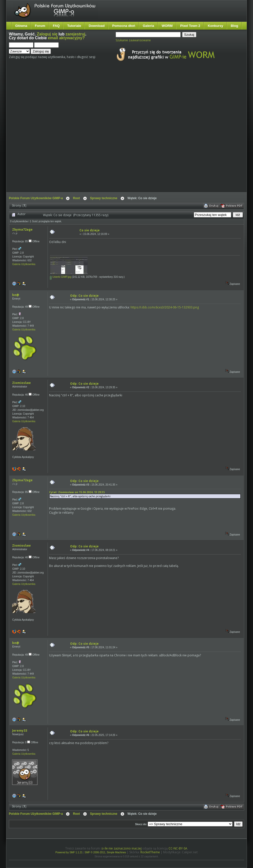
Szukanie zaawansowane (133, 40)
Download (97, 26)
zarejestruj (75, 34)
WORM (167, 26)
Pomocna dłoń (124, 26)
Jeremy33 (20, 731)
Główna (21, 26)
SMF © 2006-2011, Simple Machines (106, 852)
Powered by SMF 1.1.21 (69, 852)
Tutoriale (74, 26)
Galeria (148, 26)
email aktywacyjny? (66, 38)
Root (76, 198)
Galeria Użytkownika (24, 264)
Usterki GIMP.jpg (60, 277)
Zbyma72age (22, 229)
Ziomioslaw (21, 383)
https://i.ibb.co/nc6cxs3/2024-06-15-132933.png (165, 307)
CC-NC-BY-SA (178, 848)
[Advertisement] (58, 131)
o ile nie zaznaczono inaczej (122, 848)
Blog (234, 26)
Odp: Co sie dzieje (84, 296)
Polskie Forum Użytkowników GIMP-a (36, 198)
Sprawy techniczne (104, 198)
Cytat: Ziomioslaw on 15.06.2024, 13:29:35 (77, 492)
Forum (40, 26)
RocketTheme (150, 852)
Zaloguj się (47, 34)
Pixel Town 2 (190, 26)
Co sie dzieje (90, 230)
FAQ (56, 26)
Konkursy (215, 26)
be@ (16, 295)
